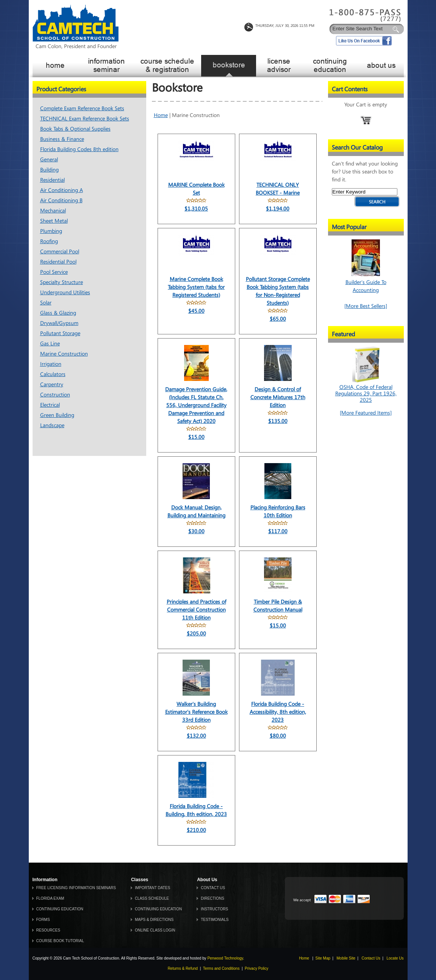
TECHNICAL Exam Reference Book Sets (85, 119)
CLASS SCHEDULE (152, 898)
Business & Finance (62, 139)
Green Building (57, 415)
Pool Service (54, 272)
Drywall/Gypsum (59, 323)
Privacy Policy (256, 968)
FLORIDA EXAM (50, 898)
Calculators (53, 374)
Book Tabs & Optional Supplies (75, 129)
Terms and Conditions (221, 968)
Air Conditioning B (61, 201)
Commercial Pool (60, 252)
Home (161, 115)
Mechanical (53, 211)
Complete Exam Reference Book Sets (82, 108)
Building (49, 170)
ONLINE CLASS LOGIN (155, 930)
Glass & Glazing (58, 313)
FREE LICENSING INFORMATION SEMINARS (76, 888)
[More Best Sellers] (366, 306)
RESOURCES (48, 930)
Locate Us (395, 958)
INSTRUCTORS (214, 909)
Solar (46, 303)
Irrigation (51, 364)
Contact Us (371, 958)
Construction (55, 395)
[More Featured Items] (366, 413)
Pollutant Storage (60, 333)
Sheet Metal (54, 221)
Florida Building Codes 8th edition (79, 149)
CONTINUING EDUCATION (60, 909)
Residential (52, 180)
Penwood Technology (225, 958)
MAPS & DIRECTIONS (154, 920)
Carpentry (52, 385)
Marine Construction (64, 354)
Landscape (52, 425)
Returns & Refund (183, 968)
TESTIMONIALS (215, 920)
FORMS (43, 920)
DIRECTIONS (213, 898)
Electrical (50, 405)
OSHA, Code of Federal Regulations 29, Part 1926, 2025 (366, 390)
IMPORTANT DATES (152, 888)
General (49, 160)
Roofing (49, 241)
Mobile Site (346, 958)
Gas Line (50, 344)
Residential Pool (58, 262)
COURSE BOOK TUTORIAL (60, 941)
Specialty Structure (62, 282)
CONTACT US (213, 888)
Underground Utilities (65, 293)
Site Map (323, 958)
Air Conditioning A (62, 190)
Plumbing (51, 231)
